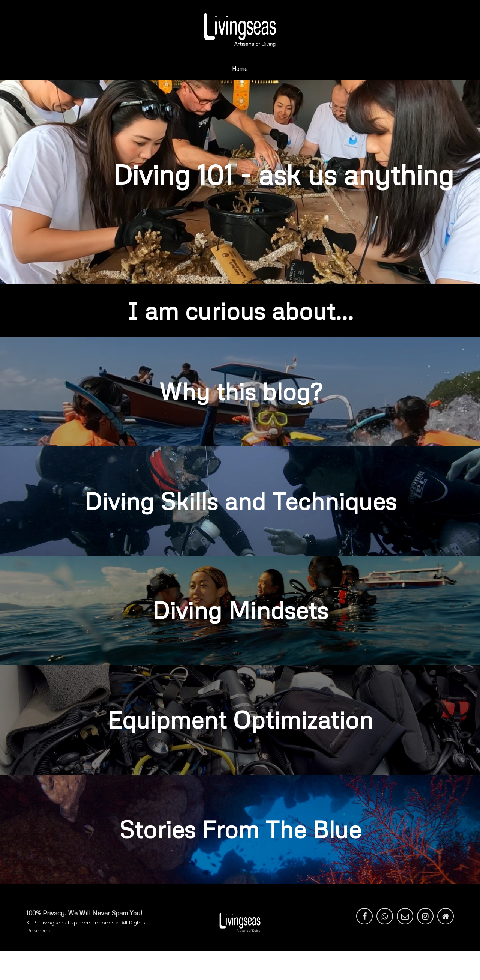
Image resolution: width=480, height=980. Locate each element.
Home (240, 69)
